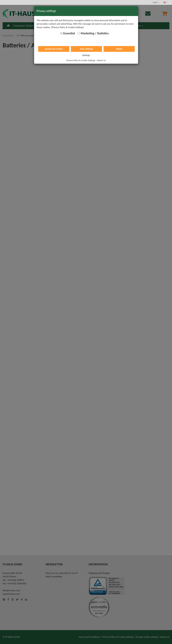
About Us (101, 60)
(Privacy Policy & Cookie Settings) (67, 27)
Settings (86, 55)
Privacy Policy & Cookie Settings (81, 60)
